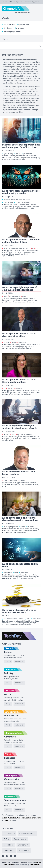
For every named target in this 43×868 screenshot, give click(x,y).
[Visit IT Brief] (8, 767)
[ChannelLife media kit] (19, 683)
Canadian (21, 818)
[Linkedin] (3, 856)
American (8, 820)
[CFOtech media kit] (19, 662)
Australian (12, 818)
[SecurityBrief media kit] (19, 789)
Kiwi (39, 818)
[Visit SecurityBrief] (8, 789)
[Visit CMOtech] (8, 704)
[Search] (19, 46)
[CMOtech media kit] (19, 704)
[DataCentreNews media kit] (19, 725)
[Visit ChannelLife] (8, 683)
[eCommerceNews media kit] (19, 746)
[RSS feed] (15, 856)
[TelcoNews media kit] (19, 810)
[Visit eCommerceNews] (8, 746)
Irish (34, 818)
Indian (29, 818)
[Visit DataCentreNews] (8, 725)
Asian (5, 818)
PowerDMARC (35, 865)
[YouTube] (11, 856)
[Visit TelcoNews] (8, 810)
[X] (7, 856)
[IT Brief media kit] (19, 767)
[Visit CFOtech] (8, 662)
